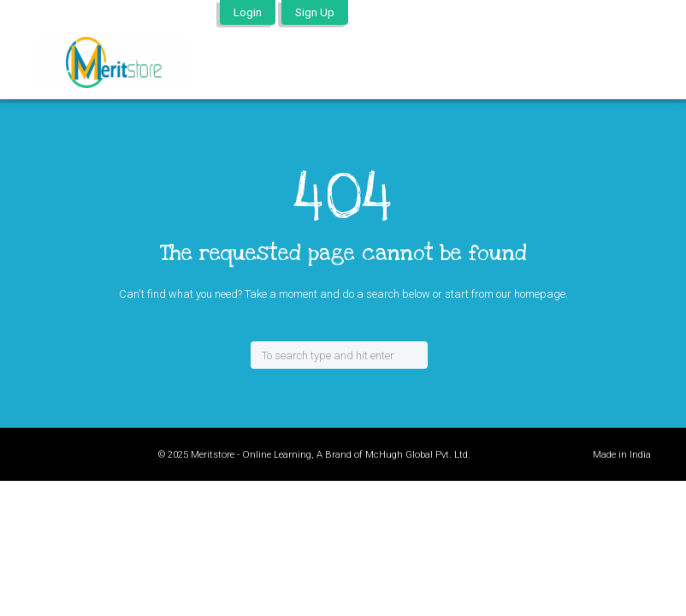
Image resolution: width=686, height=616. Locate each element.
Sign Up (315, 12)
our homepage (531, 294)
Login (248, 12)
